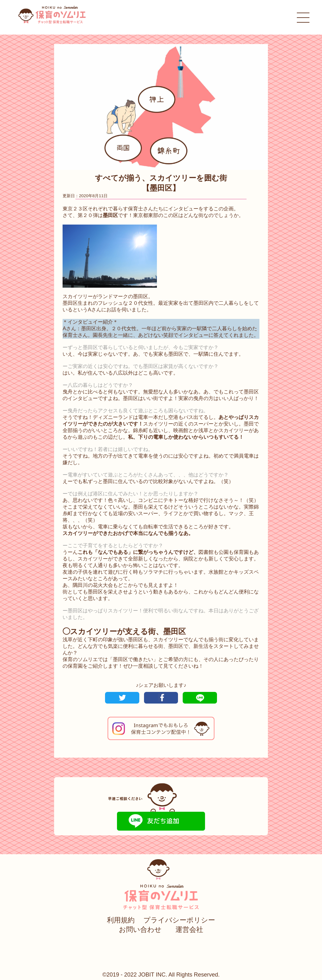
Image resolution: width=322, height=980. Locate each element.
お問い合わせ (140, 930)
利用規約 (121, 920)
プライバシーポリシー (179, 920)
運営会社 (189, 930)
